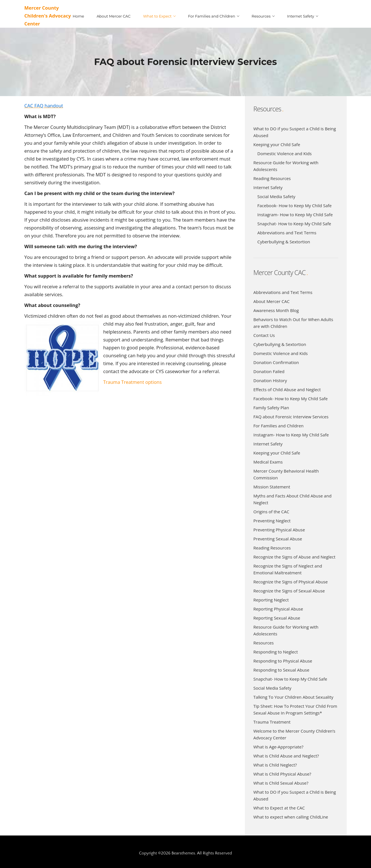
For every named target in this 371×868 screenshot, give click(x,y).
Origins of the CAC (271, 512)
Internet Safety (268, 187)
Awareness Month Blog (276, 310)
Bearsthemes (183, 853)
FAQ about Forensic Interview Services (291, 417)
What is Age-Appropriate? (278, 747)
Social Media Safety (276, 196)
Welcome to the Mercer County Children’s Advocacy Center (294, 734)
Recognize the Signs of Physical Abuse (291, 582)
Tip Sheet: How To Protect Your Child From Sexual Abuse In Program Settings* (295, 709)
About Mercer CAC (271, 301)
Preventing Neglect (272, 521)
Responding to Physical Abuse (283, 661)
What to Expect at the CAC (279, 808)
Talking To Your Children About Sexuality (293, 697)
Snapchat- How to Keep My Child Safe (294, 224)
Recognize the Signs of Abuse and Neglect (294, 557)
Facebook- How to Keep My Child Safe (295, 205)
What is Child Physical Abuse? (282, 774)
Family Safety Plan (271, 408)
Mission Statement (272, 487)
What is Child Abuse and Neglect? (286, 756)
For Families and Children (278, 426)
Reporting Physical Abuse (278, 609)
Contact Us (264, 335)
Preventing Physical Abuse (279, 530)
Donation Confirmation (276, 362)
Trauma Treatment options (132, 382)
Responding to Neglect (276, 652)
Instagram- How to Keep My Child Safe (295, 215)
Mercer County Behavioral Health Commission (286, 474)
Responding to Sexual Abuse (281, 670)
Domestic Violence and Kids (284, 153)
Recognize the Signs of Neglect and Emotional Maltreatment (288, 569)
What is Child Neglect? (275, 765)
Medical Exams (268, 462)
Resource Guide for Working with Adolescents (286, 166)
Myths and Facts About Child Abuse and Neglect (292, 499)
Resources (264, 643)
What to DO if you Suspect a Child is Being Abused (295, 132)
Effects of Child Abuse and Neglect (287, 389)
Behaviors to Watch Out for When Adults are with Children (293, 323)
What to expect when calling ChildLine (291, 817)
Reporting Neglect (271, 600)
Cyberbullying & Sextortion (284, 242)
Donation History (270, 380)
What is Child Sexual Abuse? (281, 783)
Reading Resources (272, 178)
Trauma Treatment (272, 722)
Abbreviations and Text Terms (287, 233)
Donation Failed (269, 371)
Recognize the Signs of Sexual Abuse (289, 591)
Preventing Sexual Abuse (278, 539)
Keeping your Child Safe (277, 144)
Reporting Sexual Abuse (277, 618)
